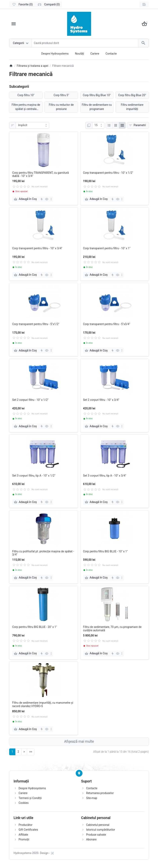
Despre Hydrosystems (55, 54)
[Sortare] (32, 125)
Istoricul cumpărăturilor (101, 830)
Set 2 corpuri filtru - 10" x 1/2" (30, 400)
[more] (51, 199)
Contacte (111, 54)
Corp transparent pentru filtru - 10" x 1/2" (108, 173)
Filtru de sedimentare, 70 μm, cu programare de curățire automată (112, 629)
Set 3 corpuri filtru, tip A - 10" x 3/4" (105, 476)
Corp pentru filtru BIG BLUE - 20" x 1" (35, 627)
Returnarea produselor (100, 793)
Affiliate (23, 835)
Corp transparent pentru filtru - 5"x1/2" (36, 324)
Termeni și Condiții (30, 798)
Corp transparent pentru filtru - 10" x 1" (107, 248)
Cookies (24, 803)
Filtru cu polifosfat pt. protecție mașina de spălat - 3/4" (43, 553)
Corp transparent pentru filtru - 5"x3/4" (107, 324)
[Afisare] (98, 125)
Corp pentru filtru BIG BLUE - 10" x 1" (105, 551)
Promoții (24, 839)
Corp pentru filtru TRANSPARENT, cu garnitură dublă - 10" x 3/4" (40, 174)
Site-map (92, 798)
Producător (25, 825)
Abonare (91, 839)
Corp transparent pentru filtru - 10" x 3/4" (37, 248)
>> (31, 752)
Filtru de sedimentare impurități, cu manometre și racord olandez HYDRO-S (43, 704)
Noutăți (79, 54)
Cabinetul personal (98, 825)
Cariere (95, 54)
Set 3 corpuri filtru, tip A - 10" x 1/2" (34, 476)
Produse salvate (96, 835)
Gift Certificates (28, 830)
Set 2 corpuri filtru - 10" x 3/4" (101, 400)
